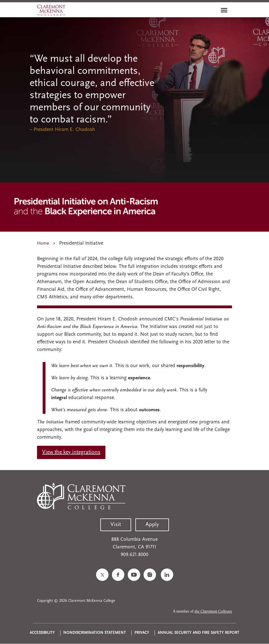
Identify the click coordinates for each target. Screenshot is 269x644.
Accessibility (42, 633)
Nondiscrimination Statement (95, 633)
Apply (152, 525)
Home (43, 244)
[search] (212, 10)
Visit (116, 525)
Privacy (142, 633)
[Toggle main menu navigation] (224, 10)
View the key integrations (71, 452)
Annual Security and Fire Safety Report (199, 633)
